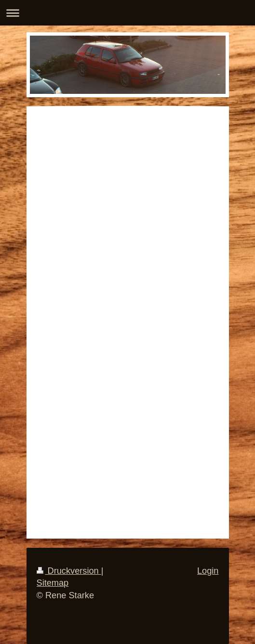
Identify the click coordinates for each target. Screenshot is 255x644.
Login (208, 571)
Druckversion (69, 571)
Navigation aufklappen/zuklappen (127, 13)
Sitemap (53, 583)
